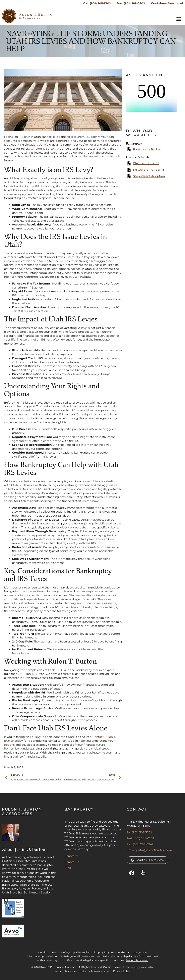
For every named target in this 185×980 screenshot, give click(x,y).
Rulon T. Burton (45, 149)
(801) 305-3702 (97, 3)
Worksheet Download (167, 3)
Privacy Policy (122, 971)
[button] (179, 19)
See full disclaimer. (137, 960)
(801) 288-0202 (131, 3)
